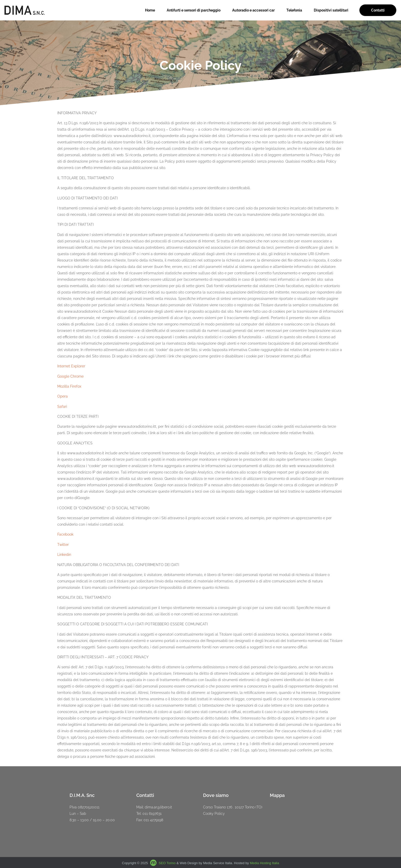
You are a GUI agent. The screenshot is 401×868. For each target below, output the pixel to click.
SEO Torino (167, 863)
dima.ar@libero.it (158, 807)
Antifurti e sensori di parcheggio (194, 10)
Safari (62, 407)
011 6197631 (152, 814)
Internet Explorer (71, 366)
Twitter (63, 545)
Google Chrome (70, 376)
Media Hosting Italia (264, 863)
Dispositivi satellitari (331, 10)
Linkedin (64, 555)
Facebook (65, 534)
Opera (63, 396)
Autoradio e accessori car (253, 10)
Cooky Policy (214, 814)
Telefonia (294, 10)
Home (150, 10)
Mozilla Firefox (69, 386)
